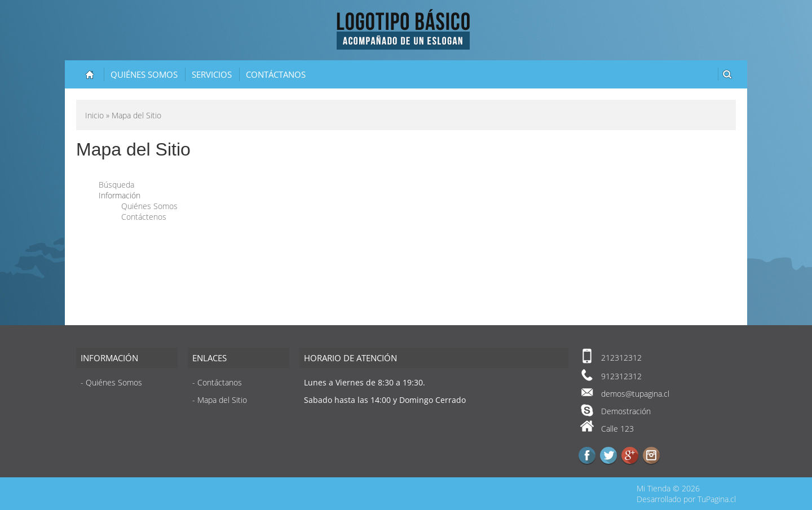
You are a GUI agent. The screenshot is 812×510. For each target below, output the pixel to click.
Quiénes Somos (144, 74)
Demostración (626, 411)
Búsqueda (116, 185)
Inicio (94, 115)
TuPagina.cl (717, 499)
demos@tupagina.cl (635, 394)
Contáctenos (144, 217)
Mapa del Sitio (222, 400)
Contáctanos (276, 74)
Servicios (212, 74)
